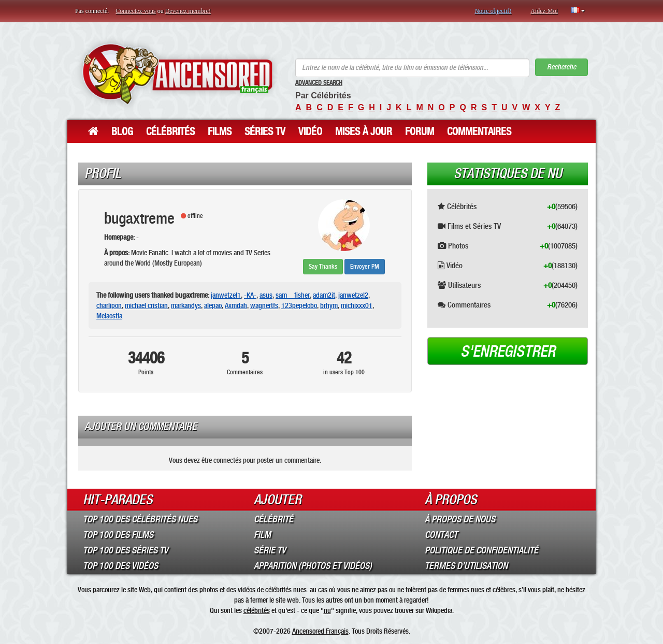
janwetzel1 (226, 295)
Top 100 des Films (118, 535)
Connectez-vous (135, 11)
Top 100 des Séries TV (126, 550)
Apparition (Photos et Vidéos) (313, 566)
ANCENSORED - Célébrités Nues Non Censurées (177, 74)
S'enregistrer (508, 352)
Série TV (270, 550)
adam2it (324, 295)
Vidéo (310, 131)
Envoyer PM (365, 267)
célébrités (257, 610)
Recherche (561, 67)
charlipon (109, 305)
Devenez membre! (188, 11)
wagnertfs (264, 305)
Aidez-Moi (544, 11)
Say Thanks (323, 267)
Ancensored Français (320, 631)
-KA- (250, 295)
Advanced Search (319, 83)
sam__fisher (293, 295)
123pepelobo (299, 305)
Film (262, 535)
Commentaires (479, 131)
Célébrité (273, 519)
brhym (329, 305)
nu (327, 610)
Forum (420, 131)
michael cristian (146, 305)
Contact (441, 535)
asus (266, 295)
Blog (122, 131)
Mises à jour (364, 131)
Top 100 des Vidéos (120, 566)
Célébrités (170, 131)
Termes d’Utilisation (466, 566)
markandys (186, 305)
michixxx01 (357, 305)
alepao (213, 305)
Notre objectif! (493, 11)
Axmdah (236, 305)
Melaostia (109, 316)
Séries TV (265, 131)
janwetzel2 (353, 295)
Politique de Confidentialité (481, 550)
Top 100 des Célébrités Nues (140, 519)
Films (220, 131)
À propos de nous (460, 519)
